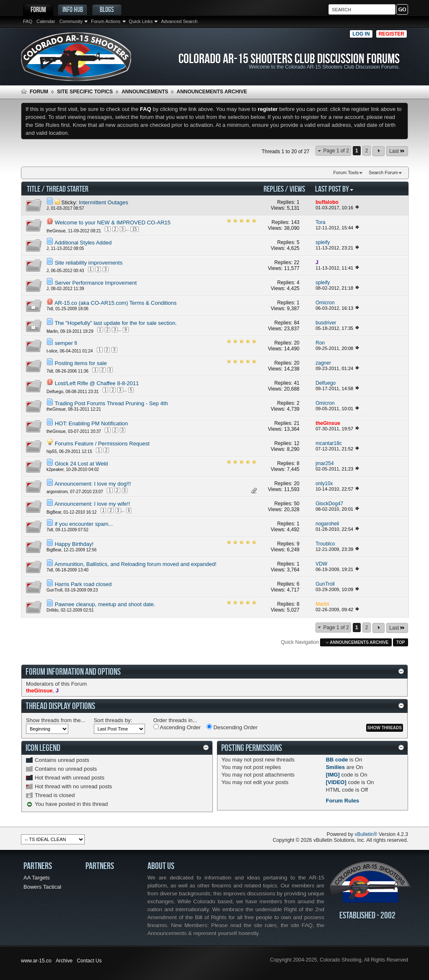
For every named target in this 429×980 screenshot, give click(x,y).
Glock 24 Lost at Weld (81, 464)
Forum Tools (346, 172)
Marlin (52, 331)
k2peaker (55, 469)
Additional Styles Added (83, 243)
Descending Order (232, 727)
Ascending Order (177, 727)
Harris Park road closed (83, 584)
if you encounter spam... (84, 524)
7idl (50, 309)
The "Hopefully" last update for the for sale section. (116, 323)
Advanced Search (179, 21)
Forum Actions (106, 21)
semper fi (66, 343)
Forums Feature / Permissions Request (102, 444)
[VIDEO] (336, 782)
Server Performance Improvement (96, 283)
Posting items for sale (81, 363)
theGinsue (56, 231)
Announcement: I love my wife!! (92, 504)
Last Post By (335, 189)
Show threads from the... (56, 720)
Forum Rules (342, 801)
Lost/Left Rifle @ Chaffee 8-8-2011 (97, 383)
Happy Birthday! (74, 544)
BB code (337, 760)
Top (401, 642)
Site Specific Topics (85, 92)
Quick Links (141, 21)
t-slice (52, 351)
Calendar (46, 21)
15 (134, 229)
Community (71, 21)
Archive (64, 961)
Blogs (107, 9)
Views (297, 189)
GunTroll (54, 590)
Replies (274, 189)
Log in (361, 34)
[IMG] (333, 775)
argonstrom (57, 491)
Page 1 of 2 (336, 151)
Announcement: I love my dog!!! (93, 484)
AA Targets (37, 878)
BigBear (54, 512)
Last (397, 151)
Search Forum (383, 172)
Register (392, 34)
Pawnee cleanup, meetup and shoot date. (105, 604)
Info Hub (73, 9)
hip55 (52, 451)
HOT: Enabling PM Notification (92, 423)
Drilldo (52, 610)
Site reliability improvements (89, 263)
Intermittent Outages (103, 202)
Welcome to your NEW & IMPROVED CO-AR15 (113, 222)
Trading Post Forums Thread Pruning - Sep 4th (111, 403)
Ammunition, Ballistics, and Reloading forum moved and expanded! (136, 564)
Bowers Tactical (42, 887)
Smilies (336, 767)
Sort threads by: (113, 720)
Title (34, 189)
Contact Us (89, 961)
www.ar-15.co (36, 961)
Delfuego (55, 392)
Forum (38, 9)
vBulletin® (366, 834)
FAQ (28, 21)
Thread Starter (67, 189)
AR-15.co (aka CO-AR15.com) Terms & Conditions (116, 303)
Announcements (145, 92)
